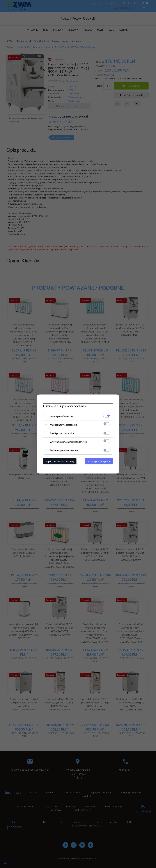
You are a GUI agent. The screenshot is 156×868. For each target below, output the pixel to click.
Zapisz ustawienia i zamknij (60, 461)
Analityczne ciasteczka (62, 433)
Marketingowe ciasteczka (64, 425)
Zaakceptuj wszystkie (99, 461)
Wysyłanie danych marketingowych (68, 442)
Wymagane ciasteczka (62, 416)
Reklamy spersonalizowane (64, 450)
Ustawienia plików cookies (64, 406)
